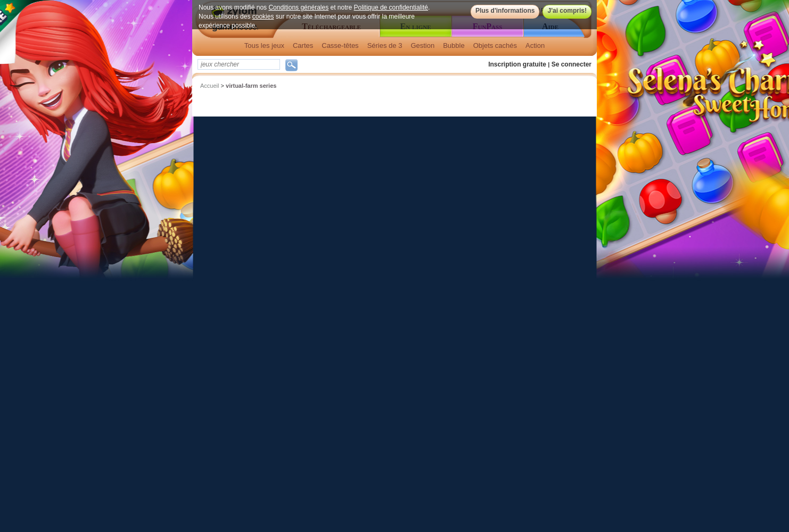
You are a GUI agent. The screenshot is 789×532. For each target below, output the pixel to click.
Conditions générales (298, 7)
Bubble (454, 45)
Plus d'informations (505, 11)
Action (535, 45)
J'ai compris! (567, 11)
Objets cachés (495, 45)
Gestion (422, 45)
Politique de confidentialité (391, 7)
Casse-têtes (340, 45)
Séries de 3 (385, 45)
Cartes (303, 45)
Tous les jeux (264, 45)
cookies (263, 16)
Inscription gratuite (517, 64)
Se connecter (572, 64)
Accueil (209, 86)
